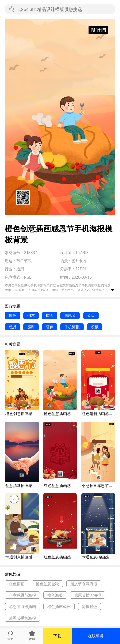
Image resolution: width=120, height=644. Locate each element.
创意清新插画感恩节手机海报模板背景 (22, 485)
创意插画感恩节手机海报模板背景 (99, 485)
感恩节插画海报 (88, 595)
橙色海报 (55, 595)
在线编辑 (96, 636)
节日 (91, 315)
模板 (95, 327)
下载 (57, 636)
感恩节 (70, 315)
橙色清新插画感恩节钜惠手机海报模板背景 (99, 414)
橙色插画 (17, 584)
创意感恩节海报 (22, 595)
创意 (31, 315)
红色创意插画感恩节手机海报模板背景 (60, 485)
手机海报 (72, 327)
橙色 (12, 315)
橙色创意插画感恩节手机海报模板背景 (60, 414)
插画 (50, 315)
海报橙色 (90, 607)
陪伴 (50, 327)
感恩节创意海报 (84, 584)
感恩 (12, 327)
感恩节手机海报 (22, 618)
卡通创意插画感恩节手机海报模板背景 (22, 557)
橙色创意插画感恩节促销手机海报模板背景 (22, 414)
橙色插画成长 (59, 607)
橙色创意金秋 (47, 584)
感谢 (31, 327)
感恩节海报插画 (22, 607)
